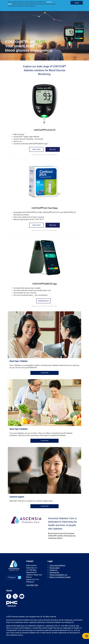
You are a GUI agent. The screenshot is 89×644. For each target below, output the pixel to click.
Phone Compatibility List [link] (58, 575)
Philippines (15, 577)
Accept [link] (77, 3)
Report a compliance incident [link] (60, 577)
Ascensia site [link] (54, 572)
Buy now (53, 149)
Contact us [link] (53, 570)
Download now (43, 301)
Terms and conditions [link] (57, 565)
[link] (44, 34)
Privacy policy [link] (55, 568)
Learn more (36, 149)
